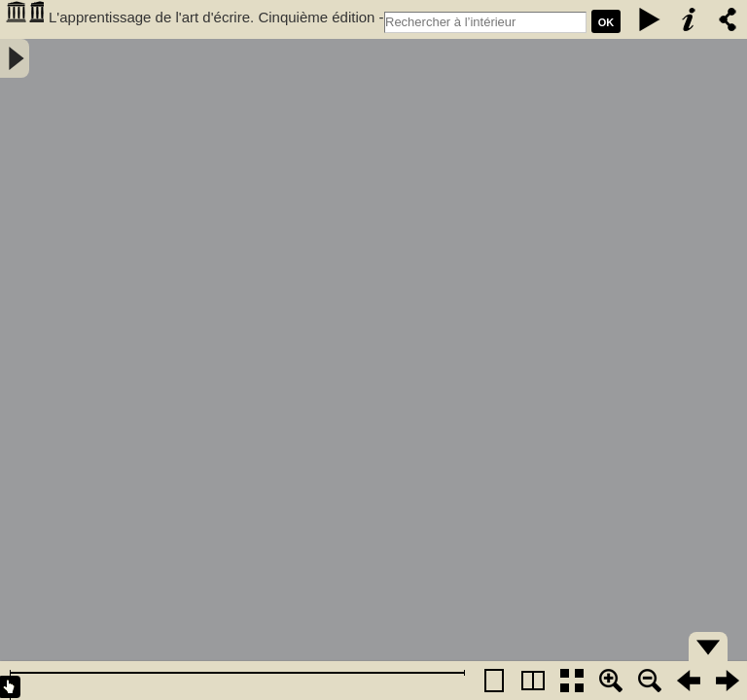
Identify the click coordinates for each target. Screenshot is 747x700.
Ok (606, 22)
